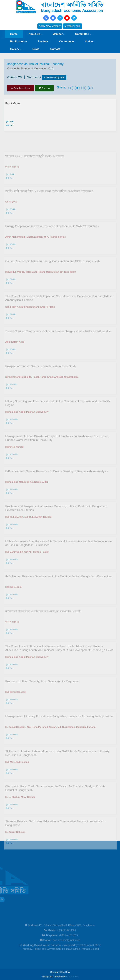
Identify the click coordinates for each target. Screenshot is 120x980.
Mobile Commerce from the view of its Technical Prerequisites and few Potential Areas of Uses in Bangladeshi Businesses (59, 554)
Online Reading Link (54, 78)
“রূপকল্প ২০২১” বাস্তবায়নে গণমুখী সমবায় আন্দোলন (35, 167)
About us (35, 34)
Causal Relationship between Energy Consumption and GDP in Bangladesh (52, 272)
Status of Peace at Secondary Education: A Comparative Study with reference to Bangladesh (55, 834)
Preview (44, 88)
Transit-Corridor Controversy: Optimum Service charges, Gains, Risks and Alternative (58, 342)
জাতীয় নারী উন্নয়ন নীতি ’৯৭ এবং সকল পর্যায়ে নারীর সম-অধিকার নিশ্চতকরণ (49, 202)
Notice (89, 41)
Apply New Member (50, 26)
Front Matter (13, 103)
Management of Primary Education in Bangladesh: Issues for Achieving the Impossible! (59, 727)
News (36, 49)
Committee (83, 34)
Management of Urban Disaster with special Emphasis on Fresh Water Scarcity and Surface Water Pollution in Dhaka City (57, 449)
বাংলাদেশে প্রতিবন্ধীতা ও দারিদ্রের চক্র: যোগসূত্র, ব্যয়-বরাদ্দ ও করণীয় (44, 622)
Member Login (72, 26)
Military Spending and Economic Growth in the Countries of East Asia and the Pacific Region (58, 414)
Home (14, 34)
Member (58, 34)
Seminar (43, 41)
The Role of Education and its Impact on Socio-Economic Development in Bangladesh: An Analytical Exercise (59, 309)
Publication (18, 41)
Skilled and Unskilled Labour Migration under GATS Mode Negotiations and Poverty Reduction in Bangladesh (57, 764)
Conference (66, 41)
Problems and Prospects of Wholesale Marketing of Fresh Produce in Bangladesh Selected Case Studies (56, 519)
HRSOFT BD (72, 977)
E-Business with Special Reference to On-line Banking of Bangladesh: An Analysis (56, 482)
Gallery (16, 49)
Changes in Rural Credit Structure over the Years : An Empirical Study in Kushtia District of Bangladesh (55, 799)
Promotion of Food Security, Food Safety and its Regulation (42, 692)
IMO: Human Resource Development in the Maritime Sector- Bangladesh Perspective (58, 587)
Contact (55, 49)
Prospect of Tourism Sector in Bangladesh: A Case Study (41, 377)
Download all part (21, 88)
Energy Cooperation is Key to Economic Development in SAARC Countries (52, 237)
